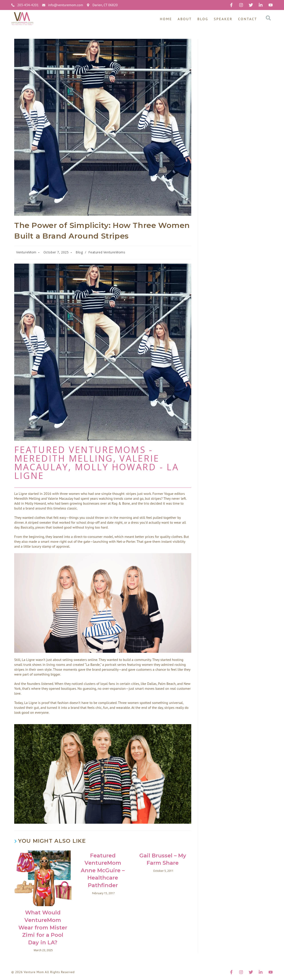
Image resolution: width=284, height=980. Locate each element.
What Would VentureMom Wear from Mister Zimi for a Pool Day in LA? (43, 927)
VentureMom (26, 252)
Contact (248, 19)
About (185, 19)
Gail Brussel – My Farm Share (163, 859)
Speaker (223, 19)
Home (166, 19)
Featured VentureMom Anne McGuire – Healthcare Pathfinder (103, 870)
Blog (203, 19)
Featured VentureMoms (107, 252)
